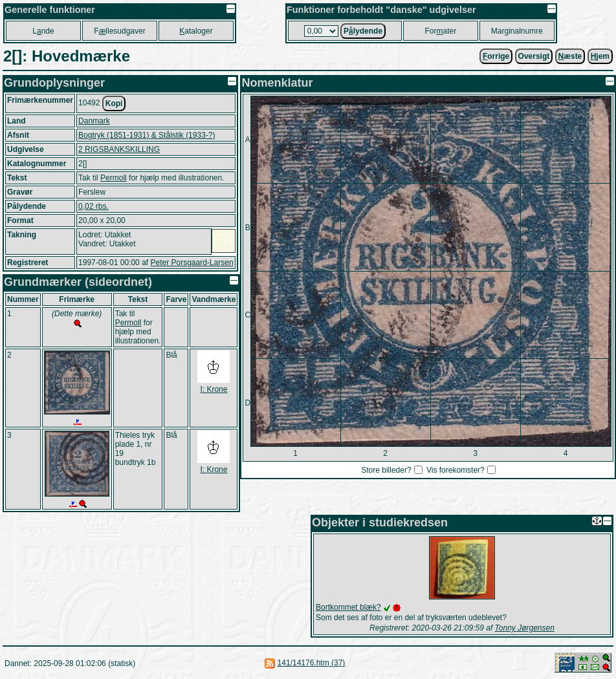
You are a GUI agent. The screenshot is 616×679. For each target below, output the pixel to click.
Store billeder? (386, 470)
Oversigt (534, 56)
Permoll (114, 178)
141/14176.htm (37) (312, 663)
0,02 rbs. (93, 206)
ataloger (196, 31)
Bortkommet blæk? (348, 607)
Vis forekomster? (456, 470)
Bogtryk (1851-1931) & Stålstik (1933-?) (147, 135)
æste (570, 56)
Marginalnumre (517, 31)
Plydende (363, 31)
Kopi (114, 103)
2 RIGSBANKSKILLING (119, 149)
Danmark (94, 121)
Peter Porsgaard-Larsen (192, 263)
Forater (441, 31)
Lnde (43, 31)
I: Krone (214, 389)
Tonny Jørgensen (525, 628)
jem (600, 56)
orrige (496, 56)
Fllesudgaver (119, 31)
